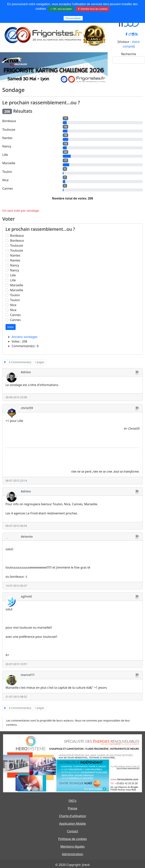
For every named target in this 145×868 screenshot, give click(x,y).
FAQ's (72, 801)
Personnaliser (73, 18)
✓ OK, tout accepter (61, 9)
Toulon (15, 295)
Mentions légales (73, 846)
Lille (13, 275)
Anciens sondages (24, 337)
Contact (73, 831)
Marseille (17, 285)
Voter (11, 327)
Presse (72, 808)
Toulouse (17, 245)
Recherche (129, 54)
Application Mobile (73, 824)
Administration (72, 854)
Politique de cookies (73, 839)
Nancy (15, 265)
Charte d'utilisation (73, 816)
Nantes (15, 255)
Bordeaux (17, 236)
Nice (13, 305)
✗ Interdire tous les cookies (93, 9)
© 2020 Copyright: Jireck (72, 865)
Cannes (15, 315)
